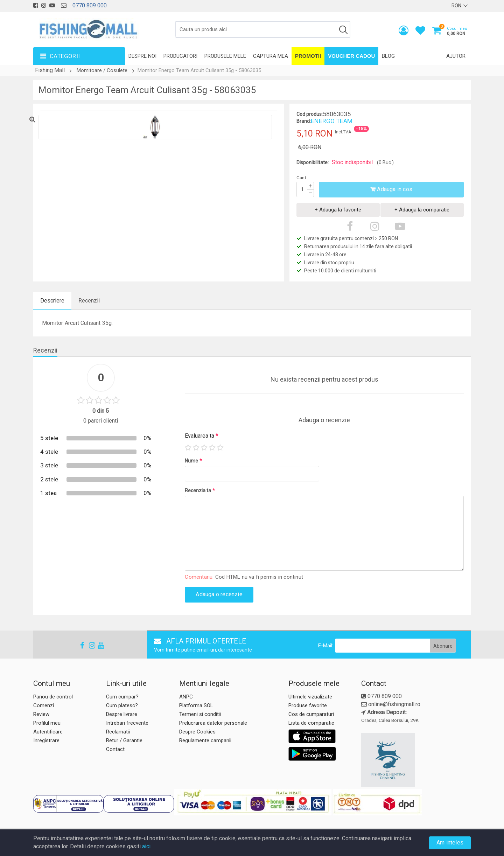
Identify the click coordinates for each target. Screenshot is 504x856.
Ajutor (456, 56)
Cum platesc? (122, 705)
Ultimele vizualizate (310, 697)
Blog (388, 56)
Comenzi (44, 705)
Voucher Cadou (351, 56)
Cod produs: (310, 114)
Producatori (180, 56)
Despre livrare (122, 714)
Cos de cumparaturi (311, 714)
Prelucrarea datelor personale (213, 723)
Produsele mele (225, 56)
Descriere (52, 301)
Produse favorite (308, 705)
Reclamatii (118, 732)
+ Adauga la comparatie (422, 210)
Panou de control (53, 697)
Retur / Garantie (124, 740)
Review (41, 714)
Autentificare (48, 732)
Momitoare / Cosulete (102, 70)
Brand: (304, 121)
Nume (193, 461)
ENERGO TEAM (332, 121)
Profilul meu (47, 723)
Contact (115, 749)
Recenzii (89, 301)
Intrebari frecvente (127, 723)
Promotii (308, 56)
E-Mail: (326, 646)
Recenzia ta (200, 490)
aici (146, 846)
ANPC (186, 697)
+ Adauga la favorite (338, 210)
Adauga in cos (391, 189)
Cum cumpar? (122, 697)
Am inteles (450, 843)
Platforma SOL (196, 705)
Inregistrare (46, 740)
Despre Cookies (197, 732)
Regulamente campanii (205, 740)
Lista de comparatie (311, 723)
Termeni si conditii (200, 714)
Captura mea (271, 56)
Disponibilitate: (313, 162)
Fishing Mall (50, 70)
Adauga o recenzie (219, 594)
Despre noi (142, 56)
